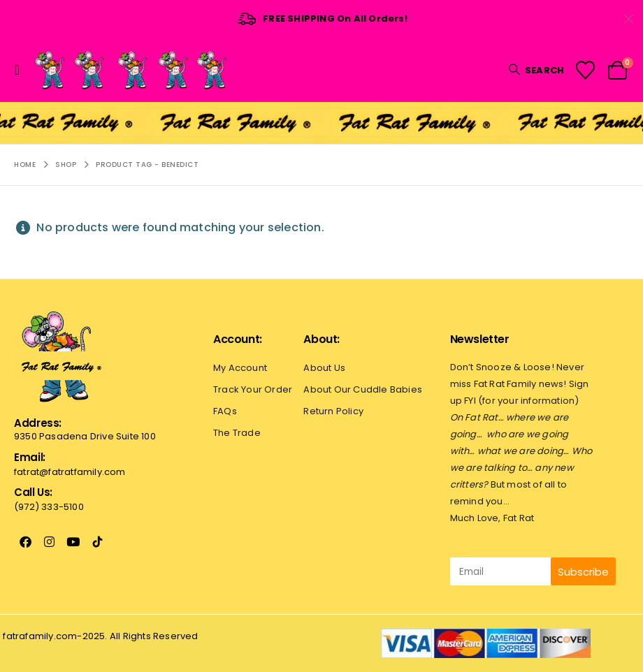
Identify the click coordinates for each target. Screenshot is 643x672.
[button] (22, 70)
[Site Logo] (134, 70)
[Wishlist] (585, 70)
